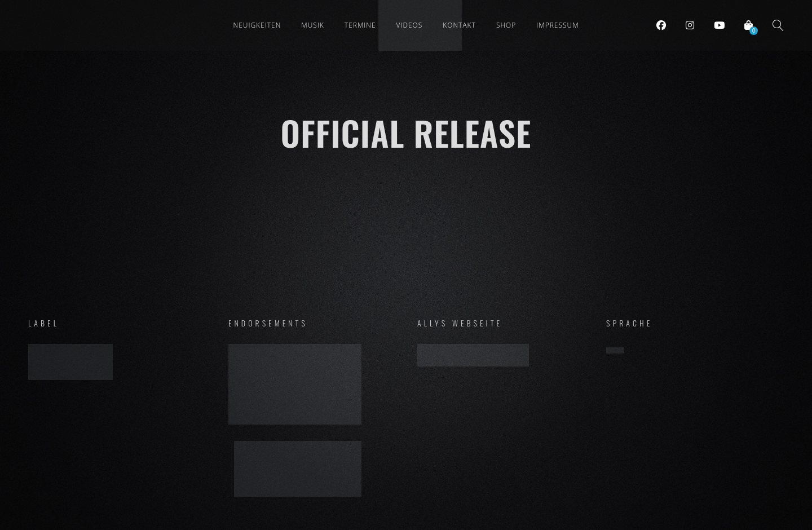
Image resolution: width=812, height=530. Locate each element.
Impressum (557, 25)
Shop (506, 25)
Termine (360, 25)
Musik (313, 25)
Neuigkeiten (257, 25)
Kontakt (459, 25)
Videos (410, 25)
